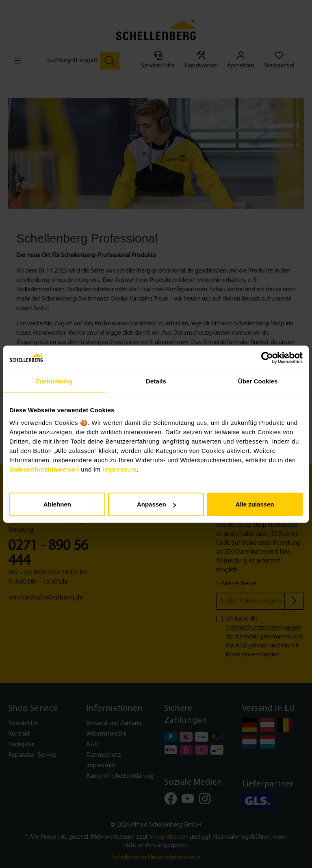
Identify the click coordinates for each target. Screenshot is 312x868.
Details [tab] (156, 381)
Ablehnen (57, 504)
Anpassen (156, 504)
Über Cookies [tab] (258, 381)
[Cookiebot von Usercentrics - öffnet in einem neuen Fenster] (267, 357)
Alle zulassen (255, 504)
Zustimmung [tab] (54, 381)
